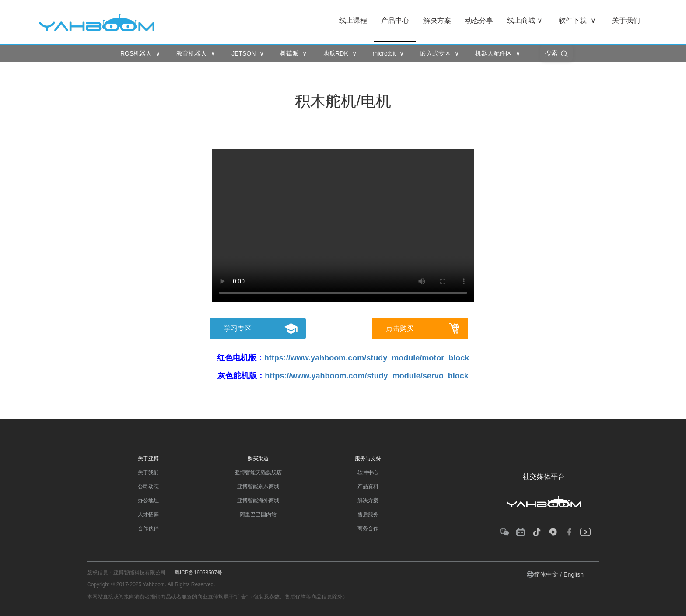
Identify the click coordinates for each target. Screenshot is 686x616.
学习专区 (238, 328)
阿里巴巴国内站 (258, 514)
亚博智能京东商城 (258, 486)
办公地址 (148, 500)
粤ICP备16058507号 (198, 573)
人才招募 (148, 514)
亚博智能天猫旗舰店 (258, 472)
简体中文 (546, 574)
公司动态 (148, 486)
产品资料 (368, 486)
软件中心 (368, 472)
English (574, 574)
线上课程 (353, 20)
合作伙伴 (148, 528)
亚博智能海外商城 (258, 500)
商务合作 (368, 528)
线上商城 (525, 20)
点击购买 (400, 328)
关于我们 (626, 20)
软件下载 (577, 20)
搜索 (556, 54)
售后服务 (368, 514)
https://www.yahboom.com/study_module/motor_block (367, 358)
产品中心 (395, 20)
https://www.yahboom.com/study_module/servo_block (366, 376)
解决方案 (437, 20)
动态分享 (479, 20)
